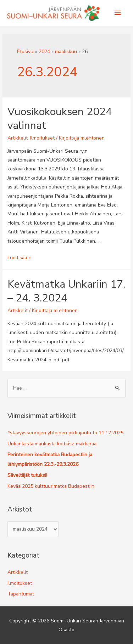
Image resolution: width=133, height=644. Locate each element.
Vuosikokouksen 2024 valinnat (60, 119)
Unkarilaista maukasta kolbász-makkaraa (52, 444)
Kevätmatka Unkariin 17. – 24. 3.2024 (66, 291)
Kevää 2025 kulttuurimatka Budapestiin (51, 486)
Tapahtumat (21, 594)
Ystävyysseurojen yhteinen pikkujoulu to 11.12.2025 (65, 433)
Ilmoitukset (42, 138)
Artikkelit (18, 138)
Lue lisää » (19, 258)
